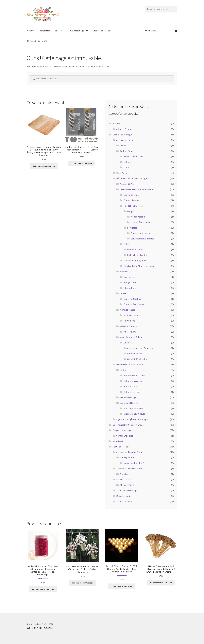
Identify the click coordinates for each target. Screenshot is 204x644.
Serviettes (132, 228)
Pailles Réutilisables (137, 255)
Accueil (33, 41)
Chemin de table (132, 200)
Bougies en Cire (131, 277)
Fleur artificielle (128, 485)
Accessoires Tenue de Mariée (130, 469)
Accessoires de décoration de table (137, 189)
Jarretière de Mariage (127, 490)
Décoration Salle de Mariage (130, 365)
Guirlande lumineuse (134, 408)
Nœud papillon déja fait (135, 463)
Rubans (127, 162)
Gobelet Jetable (135, 354)
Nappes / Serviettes (133, 206)
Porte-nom (129, 321)
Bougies (124, 271)
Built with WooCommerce (39, 628)
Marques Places (127, 310)
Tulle (126, 167)
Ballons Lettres (131, 392)
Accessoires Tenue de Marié (129, 452)
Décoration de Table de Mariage (132, 178)
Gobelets (128, 343)
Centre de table (131, 195)
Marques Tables (131, 315)
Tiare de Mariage (124, 501)
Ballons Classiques (133, 381)
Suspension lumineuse (134, 414)
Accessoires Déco (125, 140)
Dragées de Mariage (102, 31)
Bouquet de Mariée (125, 479)
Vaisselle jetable (132, 332)
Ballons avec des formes (135, 375)
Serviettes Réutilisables (142, 239)
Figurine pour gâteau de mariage (132, 419)
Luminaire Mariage (129, 403)
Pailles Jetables (135, 250)
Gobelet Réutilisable (137, 359)
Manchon (124, 474)
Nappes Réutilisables (141, 222)
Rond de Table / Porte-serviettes (140, 266)
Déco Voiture (122, 173)
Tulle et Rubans (128, 151)
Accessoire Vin (127, 184)
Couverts (124, 293)
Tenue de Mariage (76, 31)
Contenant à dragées (126, 436)
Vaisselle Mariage (128, 326)
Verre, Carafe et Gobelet (132, 337)
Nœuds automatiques (134, 156)
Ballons (124, 370)
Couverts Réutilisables (135, 304)
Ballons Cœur (130, 386)
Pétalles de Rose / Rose (135, 260)
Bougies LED (130, 282)
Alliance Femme (124, 129)
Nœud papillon (127, 458)
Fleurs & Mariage (128, 397)
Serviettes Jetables (140, 233)
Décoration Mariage (49, 31)
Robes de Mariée (124, 496)
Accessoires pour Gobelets (140, 348)
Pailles (127, 244)
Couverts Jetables (132, 299)
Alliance (31, 31)
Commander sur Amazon (44, 166)
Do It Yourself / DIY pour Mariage (128, 425)
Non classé (118, 441)
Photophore (130, 288)
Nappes (131, 211)
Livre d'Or (125, 146)
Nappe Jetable (138, 217)
